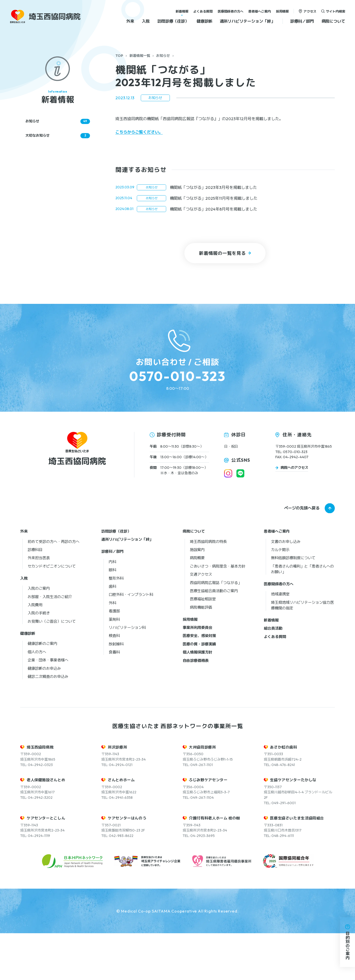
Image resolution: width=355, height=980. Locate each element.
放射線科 (116, 691)
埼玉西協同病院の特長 (208, 588)
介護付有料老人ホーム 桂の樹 (214, 865)
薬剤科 (114, 666)
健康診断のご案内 (42, 690)
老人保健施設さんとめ (46, 827)
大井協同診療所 (202, 794)
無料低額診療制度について (293, 605)
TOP (119, 56)
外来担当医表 (39, 605)
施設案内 (197, 596)
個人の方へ (37, 698)
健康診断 (204, 21)
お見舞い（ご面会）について (52, 668)
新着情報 (182, 11)
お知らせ (163, 56)
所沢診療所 (117, 794)
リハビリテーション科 (127, 674)
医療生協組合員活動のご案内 (214, 637)
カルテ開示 (280, 596)
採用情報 (282, 11)
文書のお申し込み (286, 588)
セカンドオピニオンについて (52, 613)
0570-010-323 (177, 376)
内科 (112, 608)
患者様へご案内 (259, 11)
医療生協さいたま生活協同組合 (297, 865)
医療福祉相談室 (203, 646)
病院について (333, 21)
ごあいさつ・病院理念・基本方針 (218, 613)
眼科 (112, 616)
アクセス (310, 11)
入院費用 (35, 651)
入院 (146, 21)
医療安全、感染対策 (199, 682)
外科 (112, 649)
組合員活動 (273, 675)
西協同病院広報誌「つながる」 (216, 629)
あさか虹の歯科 (283, 794)
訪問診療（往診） (173, 21)
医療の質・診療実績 (199, 691)
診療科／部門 (302, 21)
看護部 (114, 658)
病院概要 (197, 605)
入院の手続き (39, 660)
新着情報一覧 (140, 56)
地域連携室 (280, 641)
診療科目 (35, 596)
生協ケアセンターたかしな (293, 827)
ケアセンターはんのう (127, 865)
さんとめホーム (121, 827)
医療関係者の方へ (231, 11)
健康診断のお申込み (44, 715)
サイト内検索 (336, 11)
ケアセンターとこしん (46, 865)
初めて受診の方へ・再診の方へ (53, 588)
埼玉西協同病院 (40, 794)
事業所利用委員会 (197, 674)
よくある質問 (203, 11)
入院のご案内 (39, 635)
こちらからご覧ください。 (139, 132)
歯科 (112, 633)
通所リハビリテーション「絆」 (247, 21)
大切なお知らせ (58, 136)
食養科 (114, 699)
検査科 (114, 682)
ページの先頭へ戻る (302, 555)
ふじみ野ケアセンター (208, 827)
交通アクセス (201, 621)
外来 (130, 21)
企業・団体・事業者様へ (48, 707)
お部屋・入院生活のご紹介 (50, 643)
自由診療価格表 (196, 707)
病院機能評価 (201, 654)
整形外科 (116, 625)
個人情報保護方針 (197, 699)
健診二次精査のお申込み (48, 723)
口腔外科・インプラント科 (131, 641)
